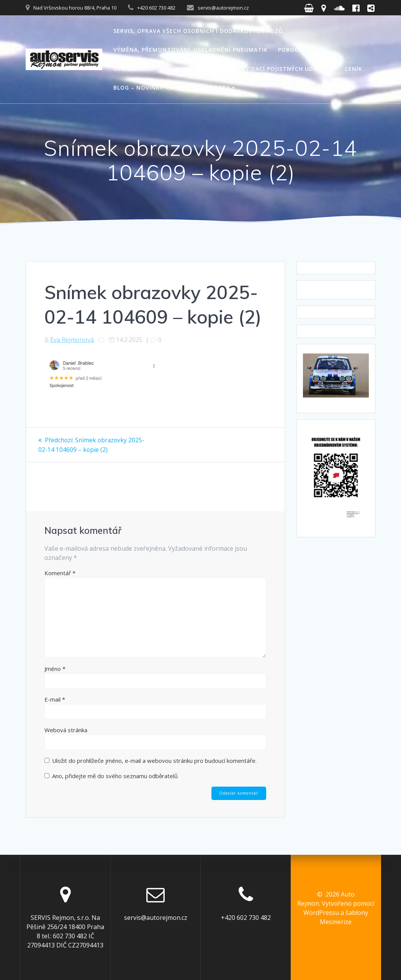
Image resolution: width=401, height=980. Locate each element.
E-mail (55, 699)
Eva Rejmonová (72, 340)
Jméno (55, 668)
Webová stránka (66, 730)
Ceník (354, 69)
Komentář (60, 573)
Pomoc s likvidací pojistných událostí (271, 69)
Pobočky (292, 50)
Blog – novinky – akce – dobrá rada (172, 88)
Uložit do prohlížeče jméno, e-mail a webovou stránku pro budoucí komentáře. (154, 760)
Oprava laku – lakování (152, 69)
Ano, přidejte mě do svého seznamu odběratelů (111, 775)
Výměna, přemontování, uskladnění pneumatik (191, 50)
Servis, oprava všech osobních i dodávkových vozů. (199, 31)
